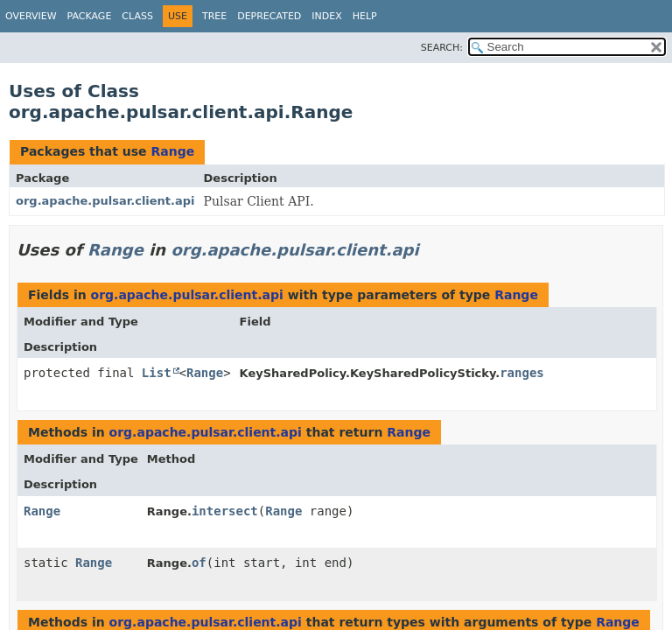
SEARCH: (442, 48)
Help (365, 16)
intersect (225, 511)
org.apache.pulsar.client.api (105, 201)
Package (90, 16)
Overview (31, 16)
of (199, 563)
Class (137, 16)
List (157, 373)
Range (172, 151)
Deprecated (269, 16)
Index (326, 16)
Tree (214, 16)
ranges (522, 373)
